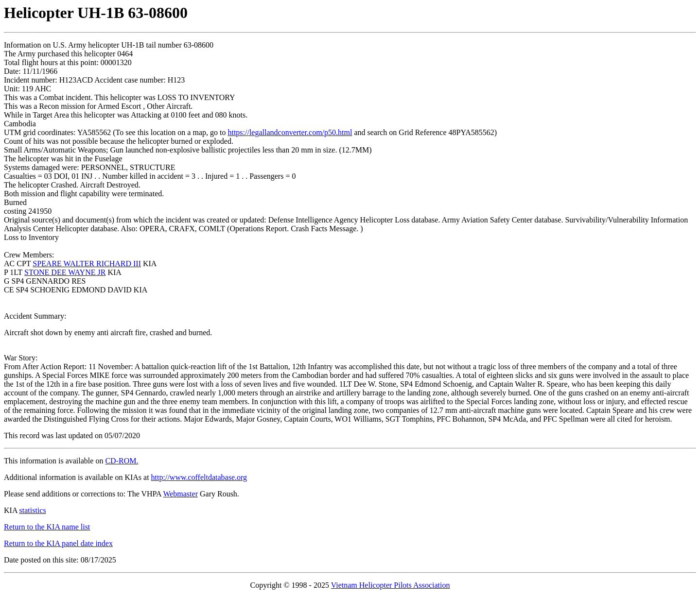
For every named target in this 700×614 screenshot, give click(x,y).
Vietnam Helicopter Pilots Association (391, 585)
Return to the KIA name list (47, 527)
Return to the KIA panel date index (58, 543)
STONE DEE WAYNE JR (65, 272)
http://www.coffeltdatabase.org (199, 477)
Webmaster (180, 494)
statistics (33, 510)
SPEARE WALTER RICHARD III (87, 264)
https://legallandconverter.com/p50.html (290, 132)
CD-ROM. (122, 461)
